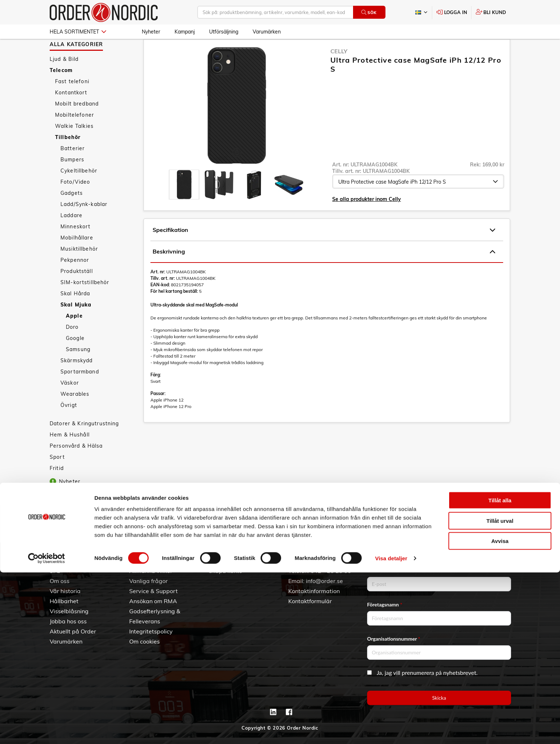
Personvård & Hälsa (76, 467)
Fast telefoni (72, 102)
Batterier (73, 169)
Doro (72, 348)
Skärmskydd (76, 381)
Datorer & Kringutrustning (84, 444)
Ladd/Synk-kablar (84, 225)
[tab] (184, 205)
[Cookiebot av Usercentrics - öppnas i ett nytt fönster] (47, 730)
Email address (384, 570)
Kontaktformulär (310, 601)
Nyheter (151, 32)
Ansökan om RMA (153, 601)
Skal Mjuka (76, 326)
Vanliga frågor (148, 581)
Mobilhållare (77, 259)
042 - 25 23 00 (331, 571)
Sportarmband (80, 393)
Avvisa (500, 712)
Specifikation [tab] (324, 251)
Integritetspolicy (151, 631)
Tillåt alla (500, 672)
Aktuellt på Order (73, 631)
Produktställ (77, 292)
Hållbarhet (64, 601)
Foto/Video (75, 203)
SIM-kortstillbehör (85, 303)
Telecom (61, 91)
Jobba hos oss (68, 621)
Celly (339, 72)
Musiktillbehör (79, 270)
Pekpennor (75, 281)
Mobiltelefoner (74, 136)
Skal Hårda (75, 314)
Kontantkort (71, 113)
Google (75, 359)
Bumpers (72, 180)
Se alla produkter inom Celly (367, 220)
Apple (74, 337)
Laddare (71, 236)
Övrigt (69, 426)
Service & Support (153, 591)
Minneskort (75, 247)
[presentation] (184, 205)
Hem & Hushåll (70, 456)
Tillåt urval (500, 692)
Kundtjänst (150, 559)
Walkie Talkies (74, 147)
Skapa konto (225, 571)
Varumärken (267, 32)
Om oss (60, 581)
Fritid (57, 489)
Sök (369, 12)
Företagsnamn (385, 604)
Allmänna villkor (151, 571)
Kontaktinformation (314, 591)
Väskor (70, 404)
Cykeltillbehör (79, 192)
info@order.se (324, 581)
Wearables (75, 415)
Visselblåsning (69, 611)
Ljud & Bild (64, 80)
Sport (57, 478)
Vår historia (65, 591)
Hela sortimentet (78, 32)
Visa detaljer (391, 730)
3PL (55, 571)
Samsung (78, 370)
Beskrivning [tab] (324, 273)
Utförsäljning (224, 32)
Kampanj (185, 32)
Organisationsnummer (394, 639)
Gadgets (72, 214)
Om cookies (144, 641)
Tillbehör (68, 158)
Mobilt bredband (77, 125)
